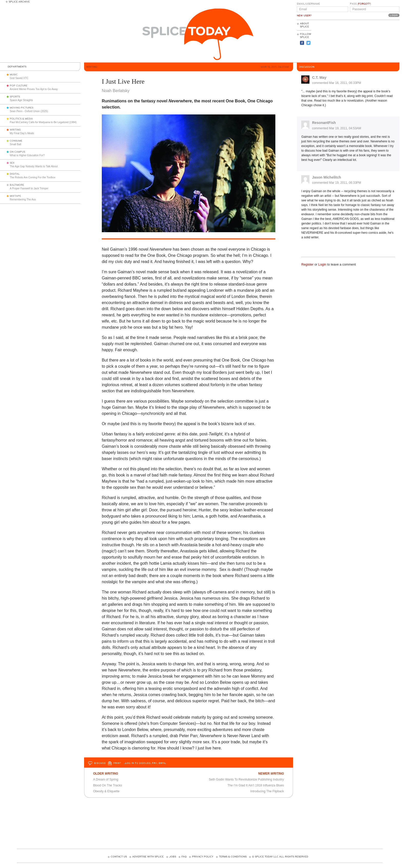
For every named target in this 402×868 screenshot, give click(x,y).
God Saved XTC (19, 78)
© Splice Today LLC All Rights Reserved (280, 857)
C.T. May (319, 77)
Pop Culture (19, 86)
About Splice (304, 25)
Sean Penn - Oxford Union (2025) (29, 111)
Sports (15, 97)
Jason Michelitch (326, 177)
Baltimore (17, 185)
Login (322, 264)
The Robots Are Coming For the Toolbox (33, 177)
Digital (15, 174)
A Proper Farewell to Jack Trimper (29, 188)
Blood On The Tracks (108, 785)
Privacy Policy (203, 857)
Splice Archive (19, 2)
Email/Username (308, 4)
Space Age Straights (21, 100)
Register (307, 264)
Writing (15, 130)
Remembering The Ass (23, 199)
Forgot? (364, 4)
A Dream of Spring (106, 779)
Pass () (360, 4)
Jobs (173, 857)
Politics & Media (21, 119)
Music (14, 75)
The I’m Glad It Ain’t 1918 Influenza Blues (256, 785)
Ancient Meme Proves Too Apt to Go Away (34, 89)
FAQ (184, 857)
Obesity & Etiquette (106, 791)
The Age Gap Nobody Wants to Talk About (34, 166)
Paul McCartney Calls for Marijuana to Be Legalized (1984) (43, 122)
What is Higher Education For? (27, 155)
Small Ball (15, 144)
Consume (16, 141)
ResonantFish (324, 123)
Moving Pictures (22, 108)
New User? (304, 16)
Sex (12, 163)
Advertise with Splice (148, 857)
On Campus (17, 152)
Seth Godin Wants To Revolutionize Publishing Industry (247, 779)
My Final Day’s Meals (22, 133)
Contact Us (119, 857)
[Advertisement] (376, 41)
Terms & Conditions (233, 857)
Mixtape (15, 196)
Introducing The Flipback (267, 791)
